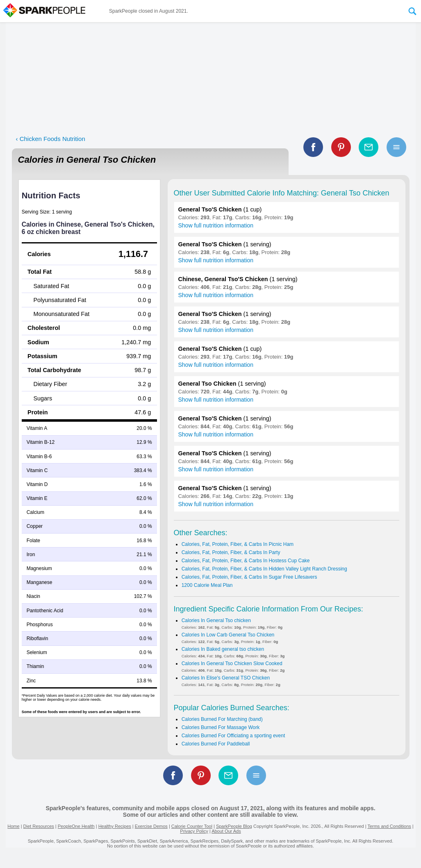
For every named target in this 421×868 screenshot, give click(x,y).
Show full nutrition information (216, 225)
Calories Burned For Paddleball (216, 744)
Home (13, 826)
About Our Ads (226, 831)
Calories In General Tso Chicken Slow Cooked (232, 663)
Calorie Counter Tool (192, 826)
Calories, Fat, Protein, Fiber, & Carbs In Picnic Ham (238, 544)
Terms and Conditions (389, 826)
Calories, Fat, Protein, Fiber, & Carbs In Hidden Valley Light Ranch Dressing (264, 569)
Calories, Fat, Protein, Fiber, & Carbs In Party (231, 552)
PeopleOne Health (76, 826)
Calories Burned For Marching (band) (222, 719)
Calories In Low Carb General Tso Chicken (228, 635)
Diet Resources (39, 826)
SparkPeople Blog (234, 826)
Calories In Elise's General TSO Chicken (226, 678)
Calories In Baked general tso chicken (223, 649)
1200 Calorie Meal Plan (207, 585)
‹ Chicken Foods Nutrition (51, 139)
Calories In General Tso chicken (216, 620)
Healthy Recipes (115, 826)
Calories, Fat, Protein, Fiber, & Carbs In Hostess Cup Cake (246, 561)
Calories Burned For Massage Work (221, 727)
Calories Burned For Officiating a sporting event (233, 736)
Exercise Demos (151, 826)
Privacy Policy (194, 831)
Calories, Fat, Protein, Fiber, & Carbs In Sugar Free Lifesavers (249, 577)
